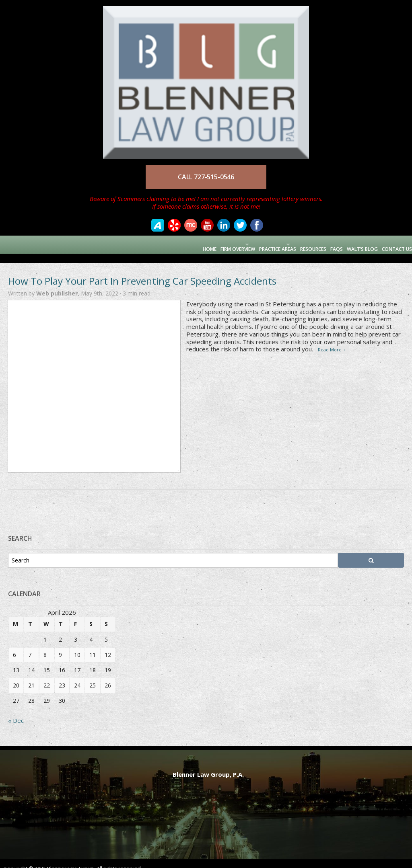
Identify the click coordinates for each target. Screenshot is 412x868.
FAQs (324, 244)
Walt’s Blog (354, 244)
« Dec (16, 711)
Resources (296, 244)
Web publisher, (59, 284)
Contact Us (393, 244)
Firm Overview (193, 244)
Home (160, 244)
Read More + (332, 340)
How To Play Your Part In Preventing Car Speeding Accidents (142, 272)
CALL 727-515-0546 (206, 177)
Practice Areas (247, 244)
